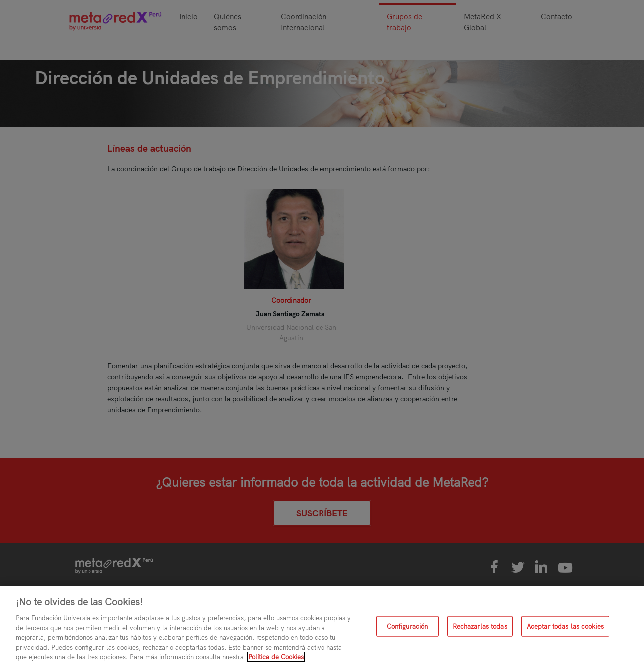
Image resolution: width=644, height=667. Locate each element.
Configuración (408, 626)
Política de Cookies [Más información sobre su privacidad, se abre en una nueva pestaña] (276, 657)
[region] (322, 626)
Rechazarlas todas (480, 626)
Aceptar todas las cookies (565, 626)
